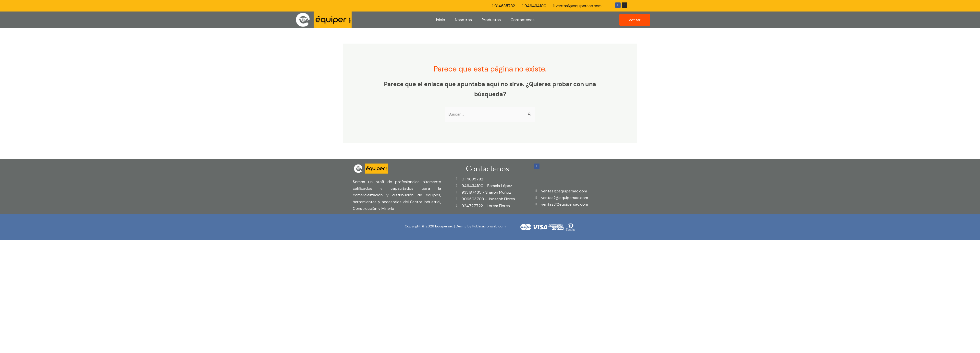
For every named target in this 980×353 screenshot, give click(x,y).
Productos (491, 20)
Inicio (441, 20)
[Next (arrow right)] (30, 254)
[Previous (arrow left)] (10, 254)
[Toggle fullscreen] (51, 245)
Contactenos (523, 20)
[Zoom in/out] (72, 245)
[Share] (30, 245)
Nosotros (463, 20)
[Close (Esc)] (10, 245)
